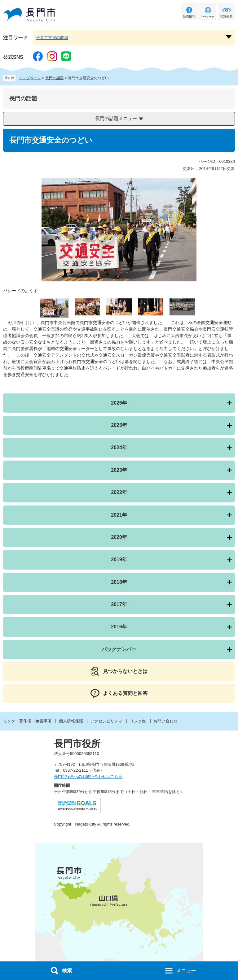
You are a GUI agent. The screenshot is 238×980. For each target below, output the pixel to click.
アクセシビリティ (106, 721)
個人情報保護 (71, 721)
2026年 (119, 403)
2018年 (119, 582)
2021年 (119, 515)
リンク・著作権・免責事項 (27, 721)
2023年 (119, 470)
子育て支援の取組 (52, 38)
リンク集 (138, 721)
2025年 (119, 425)
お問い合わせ (165, 721)
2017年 (119, 604)
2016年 (119, 627)
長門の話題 (55, 78)
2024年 (119, 447)
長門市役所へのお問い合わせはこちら (88, 776)
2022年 (119, 492)
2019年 (119, 559)
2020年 (119, 537)
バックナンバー (119, 649)
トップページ (30, 78)
